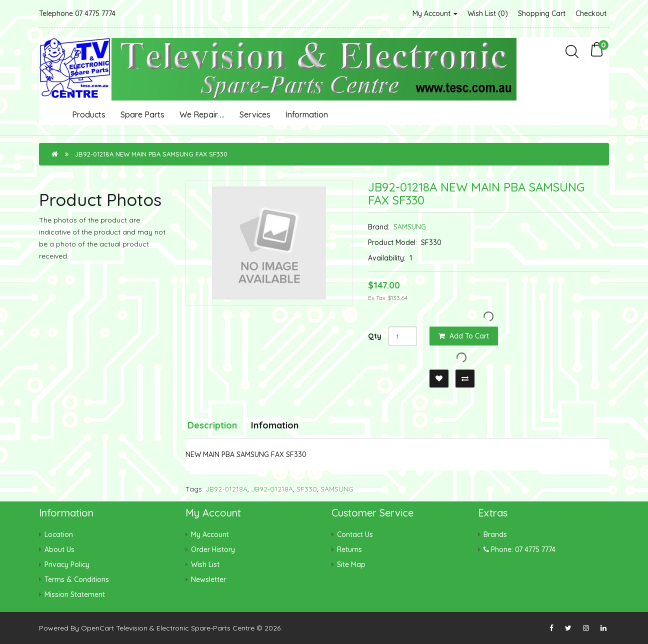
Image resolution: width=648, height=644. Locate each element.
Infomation (275, 425)
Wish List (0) (488, 13)
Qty (375, 336)
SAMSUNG (410, 227)
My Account (435, 13)
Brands (495, 534)
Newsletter (208, 579)
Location (59, 534)
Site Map (351, 564)
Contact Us (355, 534)
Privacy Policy (67, 564)
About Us (59, 549)
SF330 (307, 489)
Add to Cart (464, 336)
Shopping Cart (542, 13)
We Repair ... (202, 114)
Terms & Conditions (77, 579)
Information (307, 114)
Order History (213, 549)
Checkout (591, 13)
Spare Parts (142, 114)
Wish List (205, 564)
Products (89, 114)
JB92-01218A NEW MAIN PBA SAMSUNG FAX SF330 (151, 154)
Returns (349, 549)
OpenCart (97, 628)
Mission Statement (75, 594)
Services (255, 114)
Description (212, 425)
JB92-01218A (226, 489)
